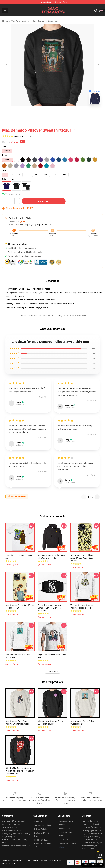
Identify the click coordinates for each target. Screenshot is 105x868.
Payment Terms (65, 829)
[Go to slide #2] (60, 112)
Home (5, 21)
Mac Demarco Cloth (21, 21)
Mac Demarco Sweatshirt (46, 21)
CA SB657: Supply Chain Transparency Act (43, 843)
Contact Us (63, 839)
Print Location (8, 179)
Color (5, 155)
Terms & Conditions (43, 825)
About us (38, 821)
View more (53, 671)
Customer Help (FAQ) (67, 843)
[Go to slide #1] (45, 112)
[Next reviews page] (97, 497)
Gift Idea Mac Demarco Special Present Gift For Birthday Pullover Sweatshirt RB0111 (20, 771)
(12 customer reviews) (24, 136)
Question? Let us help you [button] (92, 865)
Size (4, 170)
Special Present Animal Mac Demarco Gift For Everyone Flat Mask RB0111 (51, 608)
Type (4, 146)
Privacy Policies (41, 829)
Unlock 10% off (100, 856)
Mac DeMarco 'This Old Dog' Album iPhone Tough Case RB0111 (82, 558)
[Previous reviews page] (84, 497)
